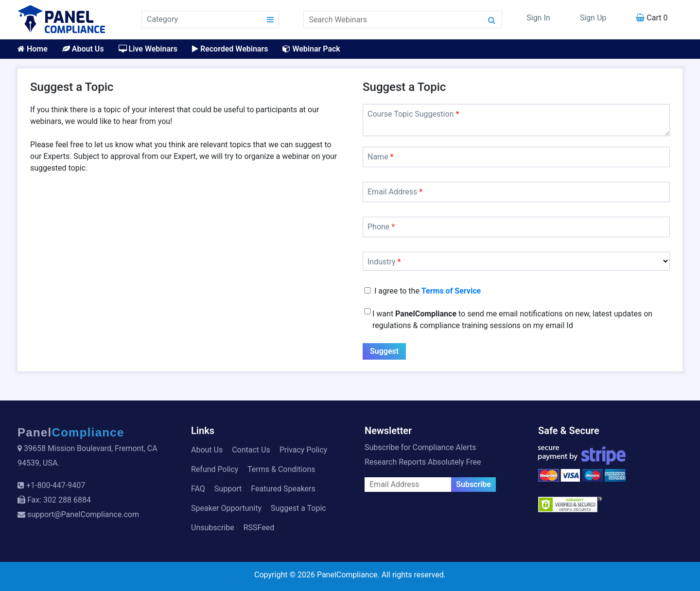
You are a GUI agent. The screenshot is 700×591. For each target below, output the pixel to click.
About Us (83, 49)
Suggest (384, 351)
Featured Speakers (283, 489)
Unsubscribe (213, 528)
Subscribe (473, 484)
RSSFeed (259, 528)
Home (33, 49)
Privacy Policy (304, 450)
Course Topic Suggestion (413, 114)
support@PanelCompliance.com (83, 514)
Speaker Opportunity (226, 508)
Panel (71, 432)
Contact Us (251, 450)
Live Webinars (148, 49)
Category (162, 19)
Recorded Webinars (230, 49)
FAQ (198, 489)
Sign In (538, 18)
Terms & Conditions (281, 469)
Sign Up (593, 18)
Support (228, 489)
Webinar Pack (311, 49)
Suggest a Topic (298, 508)
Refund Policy (215, 469)
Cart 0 (652, 18)
